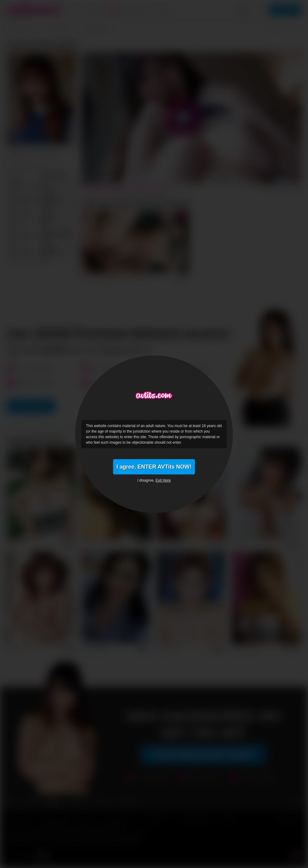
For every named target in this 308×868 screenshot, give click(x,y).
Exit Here (163, 480)
